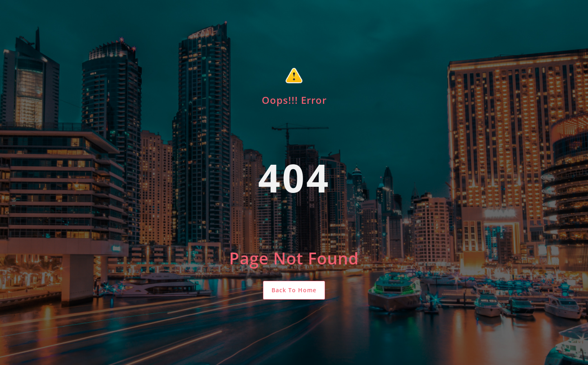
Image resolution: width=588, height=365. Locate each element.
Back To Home (294, 290)
